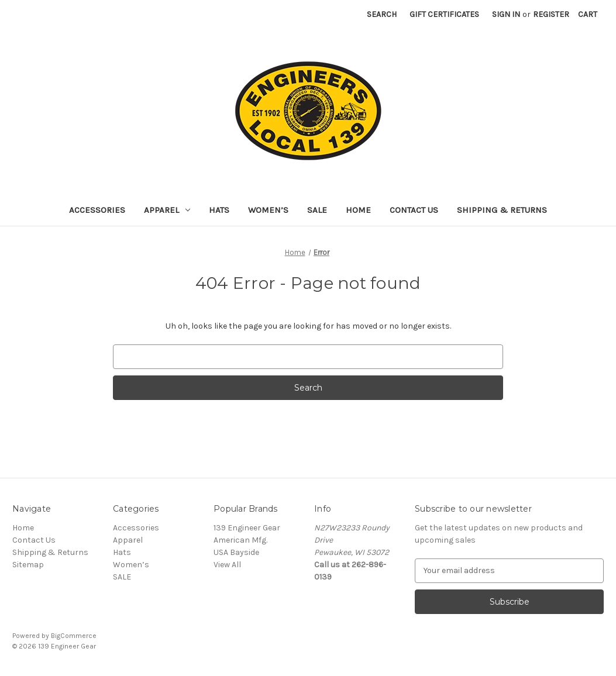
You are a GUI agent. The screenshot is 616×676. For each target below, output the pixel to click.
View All (227, 565)
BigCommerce (74, 636)
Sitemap (28, 565)
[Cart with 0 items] (588, 14)
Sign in (506, 14)
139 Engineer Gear (247, 528)
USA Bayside (236, 552)
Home (358, 210)
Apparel (167, 210)
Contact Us (414, 210)
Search (382, 14)
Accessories (97, 210)
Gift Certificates (444, 14)
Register (551, 14)
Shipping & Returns (502, 210)
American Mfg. (240, 540)
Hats (219, 210)
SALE (317, 210)
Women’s (268, 210)
